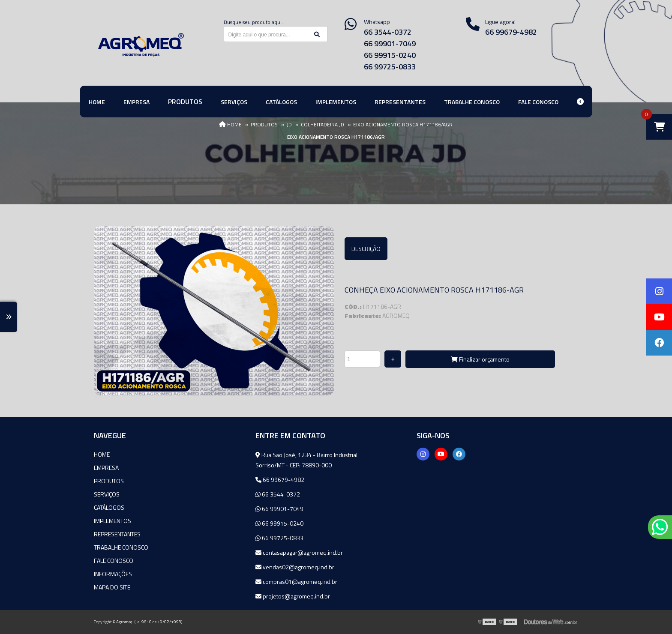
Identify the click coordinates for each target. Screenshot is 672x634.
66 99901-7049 (390, 43)
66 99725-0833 (390, 67)
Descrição (366, 249)
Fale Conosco (114, 561)
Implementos (112, 521)
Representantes (117, 534)
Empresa (106, 468)
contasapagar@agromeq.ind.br (299, 552)
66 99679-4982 (511, 32)
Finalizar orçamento (480, 359)
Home (102, 454)
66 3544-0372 (388, 32)
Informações (113, 574)
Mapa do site (112, 587)
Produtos (109, 481)
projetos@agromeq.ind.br (293, 596)
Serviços (107, 494)
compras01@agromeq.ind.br (296, 582)
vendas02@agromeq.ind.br (295, 567)
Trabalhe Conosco (121, 547)
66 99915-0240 (390, 55)
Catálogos (109, 507)
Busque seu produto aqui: (253, 22)
